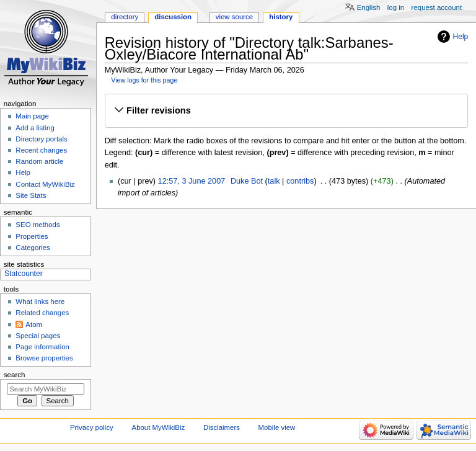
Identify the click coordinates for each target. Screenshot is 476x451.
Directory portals (41, 139)
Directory (125, 17)
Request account (437, 7)
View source (234, 17)
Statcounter (24, 274)
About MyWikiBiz (159, 427)
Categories (33, 248)
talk (274, 181)
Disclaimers (222, 427)
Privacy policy (92, 427)
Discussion (173, 17)
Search (15, 375)
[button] (286, 111)
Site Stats (31, 195)
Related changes (42, 313)
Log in (396, 7)
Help (461, 37)
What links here (40, 301)
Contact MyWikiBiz (45, 184)
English (369, 7)
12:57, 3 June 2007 (192, 181)
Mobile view (277, 427)
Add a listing (35, 128)
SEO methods (37, 225)
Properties (32, 236)
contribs (300, 181)
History (281, 17)
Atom (34, 324)
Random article (39, 161)
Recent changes (41, 150)
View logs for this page (144, 80)
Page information (42, 347)
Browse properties (44, 358)
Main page (32, 116)
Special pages (38, 336)
